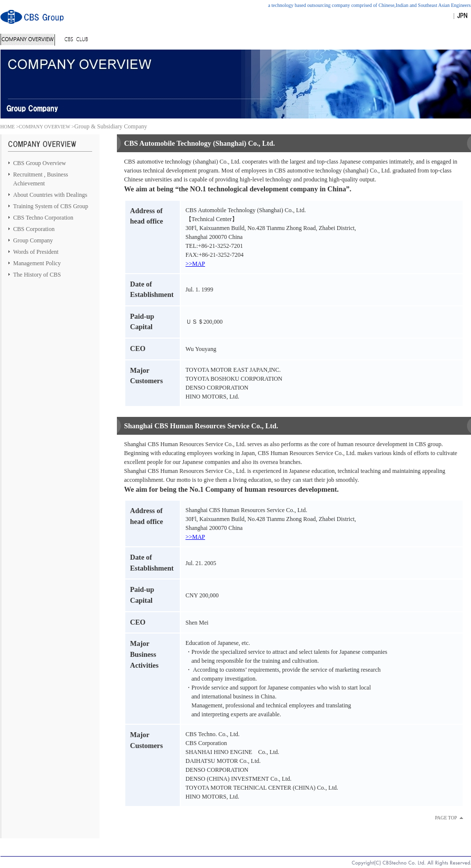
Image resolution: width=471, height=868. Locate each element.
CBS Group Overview (40, 163)
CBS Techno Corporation (44, 218)
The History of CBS (37, 275)
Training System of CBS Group (51, 206)
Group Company (33, 240)
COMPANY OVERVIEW (45, 127)
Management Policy (37, 263)
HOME (8, 127)
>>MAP (196, 264)
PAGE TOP (446, 818)
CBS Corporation (34, 229)
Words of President (36, 252)
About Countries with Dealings (51, 195)
